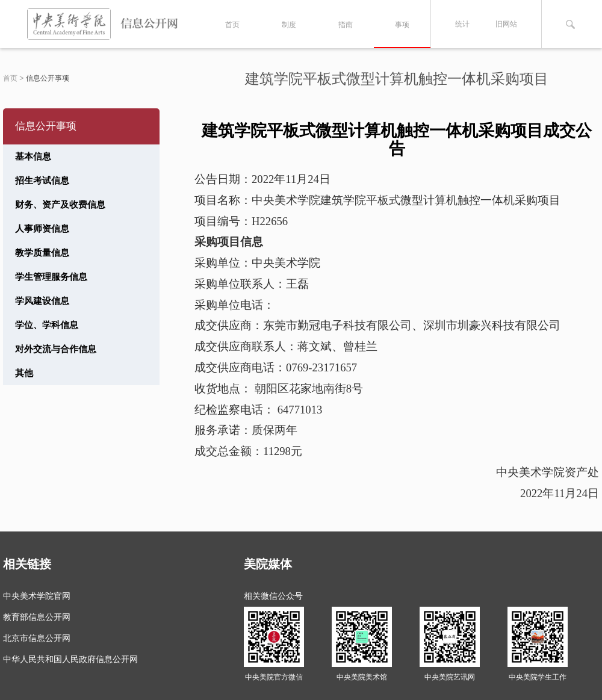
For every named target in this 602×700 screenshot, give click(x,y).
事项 (402, 25)
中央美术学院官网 (37, 596)
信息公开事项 (48, 78)
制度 (289, 25)
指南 (346, 25)
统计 (462, 24)
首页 (232, 25)
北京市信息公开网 (37, 638)
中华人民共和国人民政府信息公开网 (70, 659)
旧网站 (506, 24)
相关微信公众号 (273, 596)
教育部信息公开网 (37, 617)
